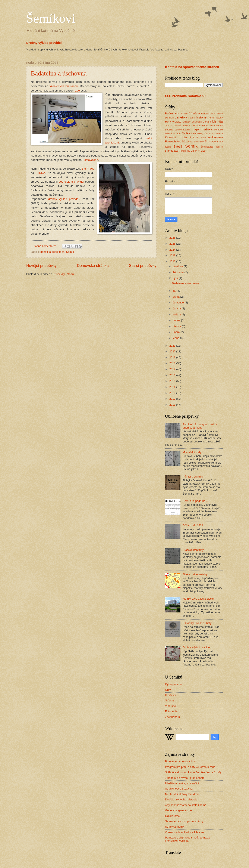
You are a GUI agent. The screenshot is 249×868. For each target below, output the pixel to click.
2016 (173, 375)
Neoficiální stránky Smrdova (182, 794)
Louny (187, 130)
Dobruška (203, 114)
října (176, 278)
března (177, 326)
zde (78, 91)
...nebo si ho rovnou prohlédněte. (185, 778)
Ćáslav (185, 114)
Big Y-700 (88, 169)
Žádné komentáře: (45, 246)
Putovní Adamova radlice (180, 761)
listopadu (178, 272)
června (177, 308)
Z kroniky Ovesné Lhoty (197, 623)
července (179, 302)
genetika (46, 252)
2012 (173, 399)
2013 (173, 393)
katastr (178, 125)
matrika (207, 129)
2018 (173, 363)
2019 (173, 357)
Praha (194, 137)
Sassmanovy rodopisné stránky (184, 821)
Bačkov (170, 113)
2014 (173, 387)
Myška (186, 133)
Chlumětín (197, 122)
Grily (168, 690)
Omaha (219, 133)
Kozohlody (195, 126)
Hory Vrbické (173, 122)
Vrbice (202, 151)
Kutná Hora (208, 126)
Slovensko (199, 142)
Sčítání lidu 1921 (193, 525)
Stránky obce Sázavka (179, 789)
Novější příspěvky (41, 266)
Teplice (219, 147)
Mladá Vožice (173, 133)
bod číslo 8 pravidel (71, 182)
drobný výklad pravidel (64, 199)
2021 (173, 346)
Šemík (70, 252)
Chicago (186, 122)
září (175, 291)
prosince (178, 266)
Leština (169, 130)
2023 (173, 255)
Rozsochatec (173, 141)
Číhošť (193, 113)
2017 (173, 369)
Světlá (178, 146)
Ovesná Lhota (176, 137)
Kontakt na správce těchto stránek (192, 67)
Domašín (169, 118)
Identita (217, 121)
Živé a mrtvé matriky (195, 574)
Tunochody (185, 151)
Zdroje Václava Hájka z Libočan (184, 832)
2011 (173, 405)
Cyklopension (173, 684)
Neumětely (197, 133)
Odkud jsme (172, 816)
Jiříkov (169, 126)
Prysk (203, 138)
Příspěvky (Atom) (63, 274)
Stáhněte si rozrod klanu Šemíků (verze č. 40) (193, 772)
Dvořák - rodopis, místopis (181, 799)
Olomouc (209, 134)
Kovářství (171, 695)
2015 (173, 381)
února (176, 332)
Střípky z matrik (175, 827)
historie (201, 117)
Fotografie (171, 711)
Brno (178, 114)
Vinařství (170, 706)
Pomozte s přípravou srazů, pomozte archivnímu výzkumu (187, 839)
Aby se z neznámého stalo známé (186, 805)
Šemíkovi (51, 18)
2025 (173, 244)
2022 (173, 261)
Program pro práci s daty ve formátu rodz (190, 767)
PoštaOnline (90, 160)
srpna (176, 297)
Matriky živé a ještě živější (198, 599)
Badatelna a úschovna (59, 73)
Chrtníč (207, 122)
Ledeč (219, 126)
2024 (173, 250)
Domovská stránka (93, 266)
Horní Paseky (215, 118)
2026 (173, 238)
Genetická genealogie (178, 810)
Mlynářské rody (192, 452)
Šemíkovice (207, 147)
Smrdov (210, 141)
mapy (196, 129)
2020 (173, 351)
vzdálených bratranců (64, 86)
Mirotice (218, 130)
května (177, 314)
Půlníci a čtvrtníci (193, 477)
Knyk (185, 126)
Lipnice (178, 130)
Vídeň (194, 151)
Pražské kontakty (193, 550)
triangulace (172, 151)
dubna (177, 320)
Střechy (170, 700)
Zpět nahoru (172, 717)
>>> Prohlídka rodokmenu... (187, 96)
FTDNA (40, 173)
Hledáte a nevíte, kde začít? (182, 783)
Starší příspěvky (143, 266)
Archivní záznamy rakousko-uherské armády (200, 426)
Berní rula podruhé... (195, 501)
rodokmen (58, 252)
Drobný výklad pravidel (44, 43)
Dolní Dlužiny (216, 114)
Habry (192, 118)
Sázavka (187, 141)
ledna (176, 338)
